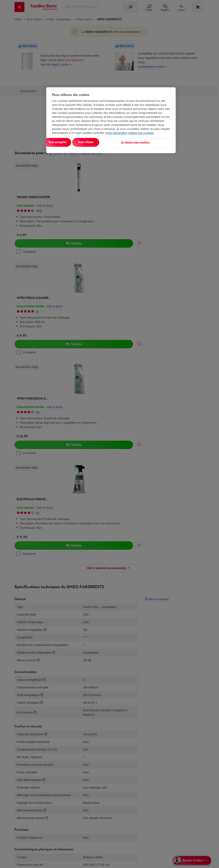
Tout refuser (103, 142)
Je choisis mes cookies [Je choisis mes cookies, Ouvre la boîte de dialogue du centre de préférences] (150, 142)
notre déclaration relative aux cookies (129, 133)
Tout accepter (68, 142)
